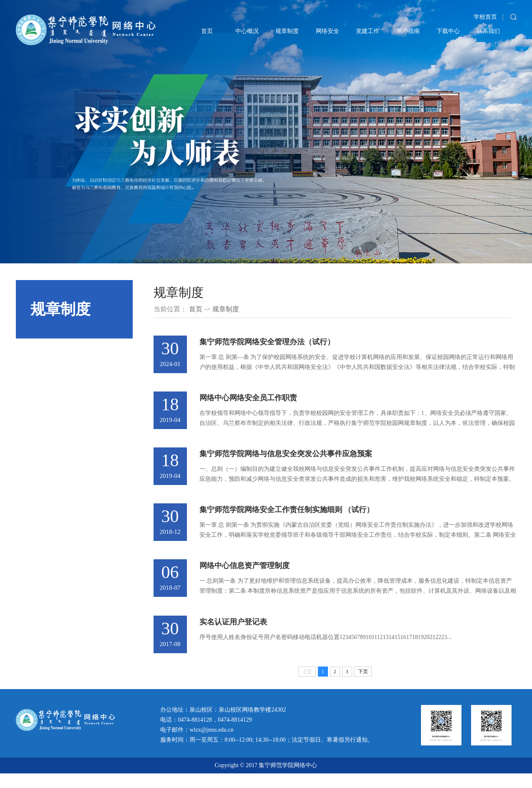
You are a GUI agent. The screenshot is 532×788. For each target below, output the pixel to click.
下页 (363, 686)
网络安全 (328, 31)
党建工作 (368, 31)
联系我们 (488, 31)
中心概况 (247, 31)
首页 (207, 31)
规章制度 (287, 31)
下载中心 (448, 31)
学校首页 (485, 17)
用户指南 (408, 31)
